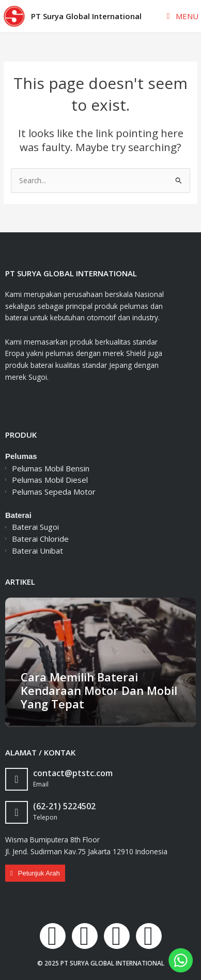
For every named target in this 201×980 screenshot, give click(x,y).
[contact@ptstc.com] (17, 779)
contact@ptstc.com (73, 773)
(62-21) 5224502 (64, 806)
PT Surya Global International (86, 16)
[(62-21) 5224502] (17, 812)
